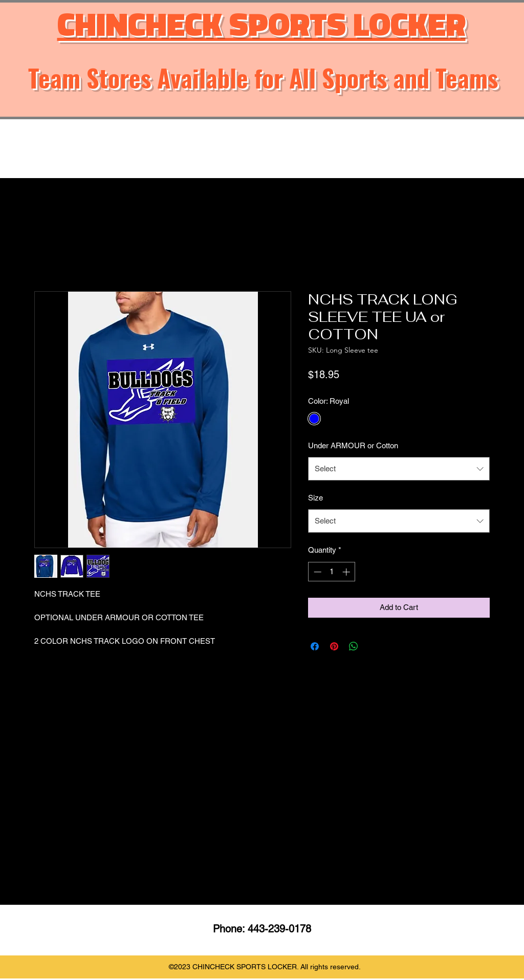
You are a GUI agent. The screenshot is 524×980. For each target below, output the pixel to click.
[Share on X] (373, 646)
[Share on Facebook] (315, 646)
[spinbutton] (332, 572)
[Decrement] (316, 572)
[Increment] (347, 572)
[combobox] (399, 469)
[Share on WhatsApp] (354, 646)
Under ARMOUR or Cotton (353, 445)
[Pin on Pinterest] (334, 646)
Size (315, 498)
